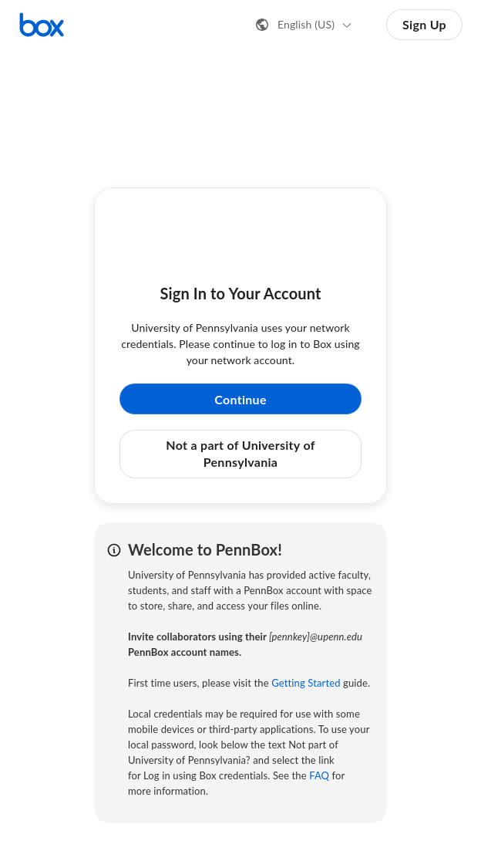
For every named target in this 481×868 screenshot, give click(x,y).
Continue (240, 399)
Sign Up (424, 24)
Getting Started (306, 683)
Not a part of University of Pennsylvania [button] (240, 453)
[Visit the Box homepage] (42, 25)
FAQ (319, 775)
